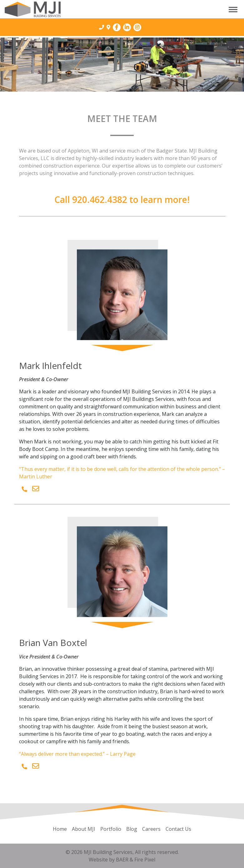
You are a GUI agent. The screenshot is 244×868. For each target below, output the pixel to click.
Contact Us (178, 829)
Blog (132, 829)
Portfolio (111, 829)
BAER (122, 860)
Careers (151, 829)
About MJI (84, 829)
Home (60, 829)
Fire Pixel (145, 860)
